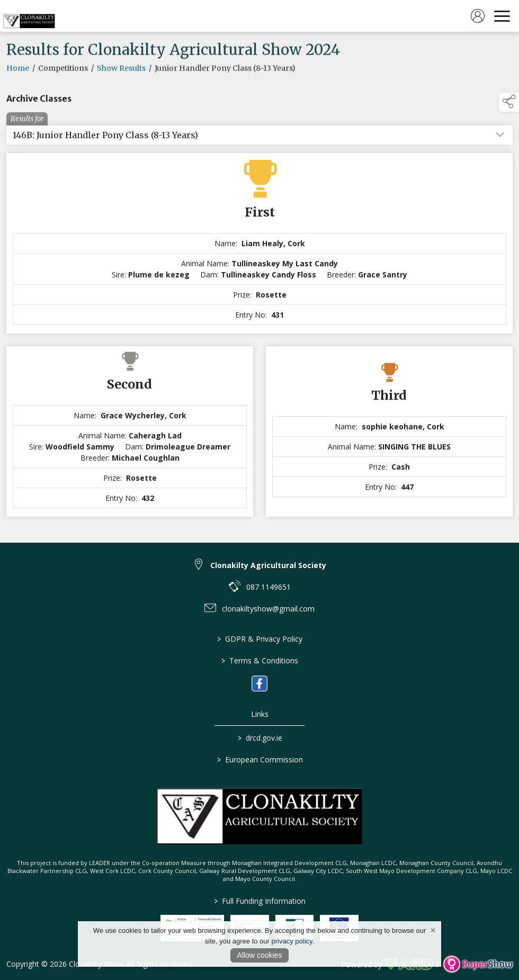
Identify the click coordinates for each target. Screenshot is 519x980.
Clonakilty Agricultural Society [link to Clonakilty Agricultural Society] (268, 565)
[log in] (478, 16)
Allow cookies (260, 955)
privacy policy (292, 941)
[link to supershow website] (478, 964)
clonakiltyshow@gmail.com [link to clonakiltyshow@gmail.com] (268, 609)
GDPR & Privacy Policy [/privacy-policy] (260, 639)
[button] (509, 102)
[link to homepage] (29, 16)
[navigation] (502, 16)
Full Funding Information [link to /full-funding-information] (260, 901)
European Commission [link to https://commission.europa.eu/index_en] (259, 759)
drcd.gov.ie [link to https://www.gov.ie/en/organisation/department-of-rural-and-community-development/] (259, 738)
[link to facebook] (259, 684)
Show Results (121, 80)
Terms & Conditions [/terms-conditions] (260, 660)
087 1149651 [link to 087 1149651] (269, 587)
